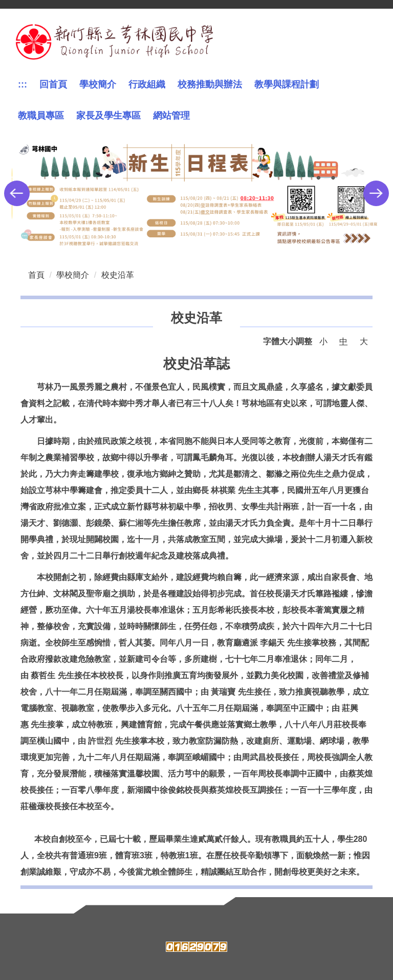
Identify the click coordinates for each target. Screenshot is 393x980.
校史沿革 (118, 275)
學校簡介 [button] (98, 84)
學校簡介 (73, 275)
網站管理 (171, 116)
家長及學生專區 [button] (108, 116)
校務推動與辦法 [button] (210, 84)
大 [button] (364, 341)
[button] (17, 193)
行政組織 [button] (147, 84)
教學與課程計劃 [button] (287, 84)
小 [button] (323, 341)
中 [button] (343, 341)
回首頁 (53, 84)
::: (23, 84)
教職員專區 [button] (41, 116)
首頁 (36, 275)
